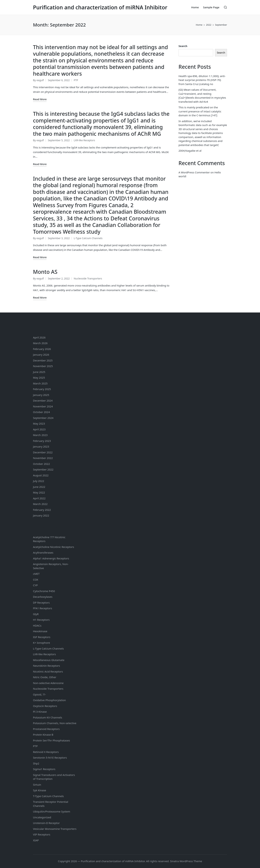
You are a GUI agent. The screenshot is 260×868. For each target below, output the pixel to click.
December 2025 (43, 360)
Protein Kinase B (43, 735)
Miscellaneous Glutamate (49, 660)
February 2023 (42, 441)
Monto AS (45, 272)
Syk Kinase (40, 790)
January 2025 (41, 395)
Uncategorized (42, 817)
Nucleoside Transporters (88, 278)
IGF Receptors (42, 637)
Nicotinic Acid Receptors (48, 671)
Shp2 (36, 763)
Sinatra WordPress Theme (186, 861)
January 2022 (41, 515)
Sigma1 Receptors (44, 769)
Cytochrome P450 (44, 591)
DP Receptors (41, 603)
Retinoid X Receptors (46, 752)
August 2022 (41, 475)
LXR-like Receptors (84, 140)
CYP (35, 585)
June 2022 (39, 487)
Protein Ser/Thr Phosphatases (51, 740)
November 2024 (43, 406)
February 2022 (42, 510)
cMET (36, 574)
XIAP (36, 840)
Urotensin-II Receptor (46, 823)
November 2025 (43, 366)
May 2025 (39, 378)
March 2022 (40, 504)
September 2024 (43, 418)
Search (183, 46)
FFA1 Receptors (43, 608)
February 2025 (42, 389)
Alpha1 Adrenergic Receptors (51, 558)
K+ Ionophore (41, 643)
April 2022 (39, 498)
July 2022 (39, 481)
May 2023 (39, 423)
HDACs (37, 626)
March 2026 (40, 343)
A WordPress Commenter (194, 172)
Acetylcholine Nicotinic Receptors (54, 547)
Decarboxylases (43, 597)
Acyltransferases (43, 553)
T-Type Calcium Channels (48, 796)
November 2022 (43, 458)
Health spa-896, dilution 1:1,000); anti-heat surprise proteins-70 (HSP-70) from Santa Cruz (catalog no (202, 80)
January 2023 (41, 446)
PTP (76, 80)
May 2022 (39, 492)
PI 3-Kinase (40, 712)
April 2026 (39, 337)
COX (36, 580)
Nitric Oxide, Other (45, 677)
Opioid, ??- (39, 694)
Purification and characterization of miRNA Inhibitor (100, 7)
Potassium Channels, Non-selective (55, 723)
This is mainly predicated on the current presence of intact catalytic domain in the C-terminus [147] (200, 111)
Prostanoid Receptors (46, 729)
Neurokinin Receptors (46, 666)
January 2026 (41, 355)
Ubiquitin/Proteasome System (52, 811)
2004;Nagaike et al (190, 151)
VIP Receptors (42, 834)
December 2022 (43, 452)
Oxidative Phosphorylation (49, 700)
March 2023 (40, 435)
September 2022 (43, 469)
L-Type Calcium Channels (88, 238)
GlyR (36, 614)
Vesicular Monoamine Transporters (55, 829)
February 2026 (42, 349)
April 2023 (39, 429)
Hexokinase (40, 631)
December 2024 (43, 401)
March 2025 (40, 383)
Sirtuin (37, 785)
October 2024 (41, 412)
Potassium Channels (48, 717)
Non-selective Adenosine (48, 683)
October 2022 (41, 464)
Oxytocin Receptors (45, 706)
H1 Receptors (41, 620)
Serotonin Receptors (50, 758)
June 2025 (39, 372)
